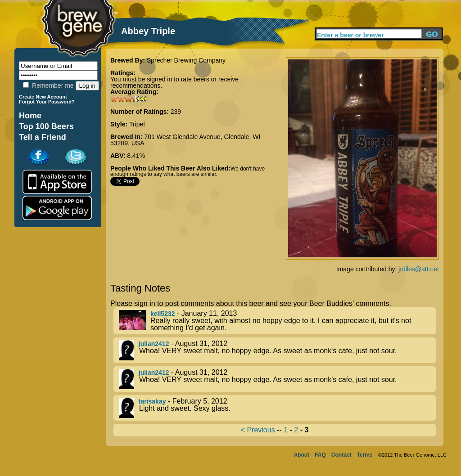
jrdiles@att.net (419, 269)
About (301, 455)
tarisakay (152, 401)
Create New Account (43, 97)
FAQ (320, 455)
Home (30, 116)
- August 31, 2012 (277, 350)
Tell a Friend (43, 137)
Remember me (48, 85)
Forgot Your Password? (47, 102)
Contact (341, 455)
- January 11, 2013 (277, 321)
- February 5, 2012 (277, 408)
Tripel (137, 124)
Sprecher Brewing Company (186, 60)
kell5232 (163, 314)
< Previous (258, 430)
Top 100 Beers (46, 126)
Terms (365, 455)
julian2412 (154, 344)
